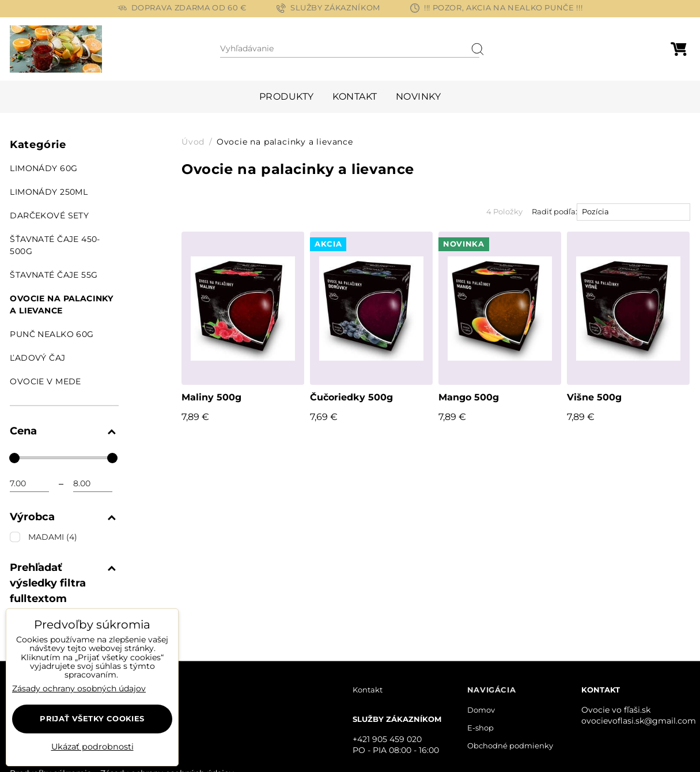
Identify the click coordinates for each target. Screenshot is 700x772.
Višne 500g (594, 397)
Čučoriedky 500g (351, 397)
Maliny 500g (211, 397)
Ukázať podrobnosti (92, 747)
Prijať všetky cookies (92, 718)
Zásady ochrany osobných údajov (79, 688)
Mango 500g (469, 397)
